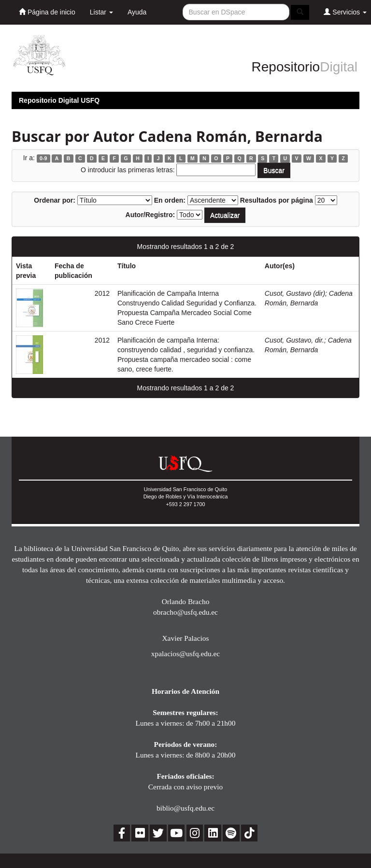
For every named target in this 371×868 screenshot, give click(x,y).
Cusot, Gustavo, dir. (294, 340)
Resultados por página (277, 200)
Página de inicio (47, 12)
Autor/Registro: (150, 215)
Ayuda (137, 12)
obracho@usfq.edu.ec (185, 612)
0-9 (43, 158)
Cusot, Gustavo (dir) (295, 293)
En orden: (170, 200)
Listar (101, 12)
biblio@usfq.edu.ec (185, 808)
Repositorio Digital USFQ (59, 100)
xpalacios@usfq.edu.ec (185, 654)
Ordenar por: (55, 200)
